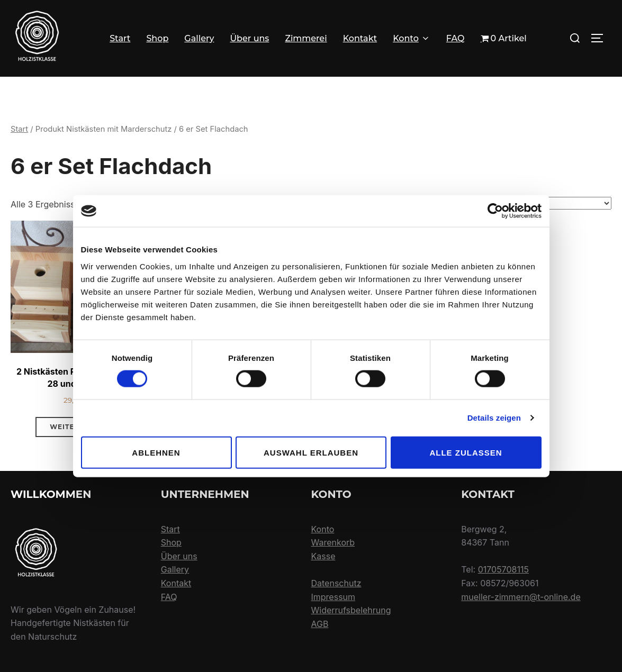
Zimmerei (306, 38)
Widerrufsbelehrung (351, 641)
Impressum (333, 628)
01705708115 (503, 601)
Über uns (249, 38)
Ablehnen (156, 452)
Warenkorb (333, 574)
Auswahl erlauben (311, 452)
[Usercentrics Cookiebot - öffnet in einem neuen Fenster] (495, 211)
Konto (412, 38)
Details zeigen (494, 418)
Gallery (199, 38)
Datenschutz (336, 614)
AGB (320, 655)
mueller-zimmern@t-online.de (521, 628)
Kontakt (360, 38)
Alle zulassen (466, 452)
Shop (157, 38)
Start (120, 38)
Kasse (323, 587)
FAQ (456, 38)
